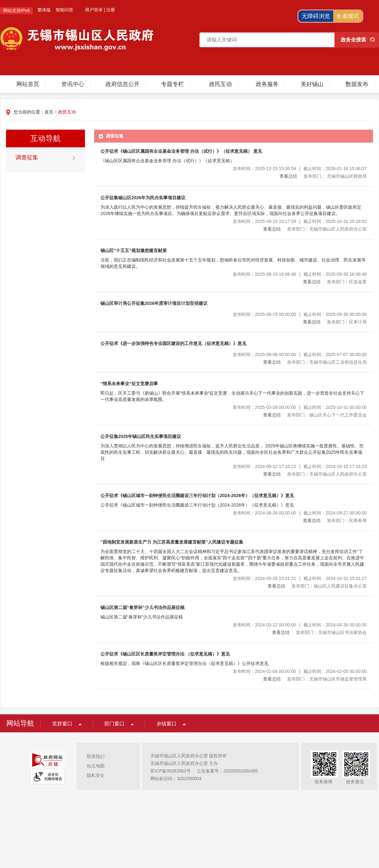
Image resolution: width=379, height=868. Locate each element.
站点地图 (96, 766)
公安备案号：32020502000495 (227, 771)
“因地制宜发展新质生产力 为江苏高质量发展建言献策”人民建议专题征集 (172, 542)
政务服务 (267, 84)
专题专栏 (172, 84)
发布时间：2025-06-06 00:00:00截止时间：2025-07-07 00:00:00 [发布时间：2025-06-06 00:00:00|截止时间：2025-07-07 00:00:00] (300, 354)
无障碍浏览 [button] (316, 16)
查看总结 (288, 176)
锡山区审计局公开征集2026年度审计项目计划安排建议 (154, 303)
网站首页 (28, 84)
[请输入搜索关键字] (267, 40)
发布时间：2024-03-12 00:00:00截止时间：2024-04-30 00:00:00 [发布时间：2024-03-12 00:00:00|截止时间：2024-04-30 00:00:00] (300, 625)
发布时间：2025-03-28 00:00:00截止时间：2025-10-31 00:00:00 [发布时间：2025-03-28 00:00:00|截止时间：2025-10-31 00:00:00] (300, 407)
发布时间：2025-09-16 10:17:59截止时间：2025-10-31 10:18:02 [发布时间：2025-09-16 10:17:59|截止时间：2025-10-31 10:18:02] (300, 221)
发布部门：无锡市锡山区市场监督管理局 (327, 679)
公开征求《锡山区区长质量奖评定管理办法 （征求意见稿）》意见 (165, 654)
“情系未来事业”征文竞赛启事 (129, 384)
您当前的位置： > (45, 112)
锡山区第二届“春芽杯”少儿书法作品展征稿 (142, 607)
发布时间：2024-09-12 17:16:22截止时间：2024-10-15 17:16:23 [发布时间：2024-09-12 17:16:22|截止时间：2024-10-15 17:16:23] (300, 466)
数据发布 (357, 84)
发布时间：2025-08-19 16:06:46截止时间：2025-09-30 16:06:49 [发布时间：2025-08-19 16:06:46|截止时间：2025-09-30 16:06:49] (300, 274)
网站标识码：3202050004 (176, 779)
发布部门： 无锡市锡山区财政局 (335, 176)
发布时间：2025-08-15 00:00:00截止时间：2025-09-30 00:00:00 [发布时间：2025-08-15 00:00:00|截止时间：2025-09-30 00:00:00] (300, 314)
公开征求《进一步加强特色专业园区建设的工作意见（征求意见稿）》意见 (173, 343)
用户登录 (94, 10)
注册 (111, 10)
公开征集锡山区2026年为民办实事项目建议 (143, 198)
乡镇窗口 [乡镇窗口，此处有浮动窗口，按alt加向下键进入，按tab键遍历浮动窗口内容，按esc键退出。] (166, 724)
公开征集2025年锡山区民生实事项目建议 (141, 436)
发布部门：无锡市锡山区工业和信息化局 (327, 362)
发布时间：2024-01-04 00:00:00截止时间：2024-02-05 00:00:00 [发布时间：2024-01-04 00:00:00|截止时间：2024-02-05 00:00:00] (300, 671)
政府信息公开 (123, 84)
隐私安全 (96, 775)
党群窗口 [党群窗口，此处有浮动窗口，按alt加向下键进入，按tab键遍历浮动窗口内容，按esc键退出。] (62, 724)
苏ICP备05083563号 (171, 771)
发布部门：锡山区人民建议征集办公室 (329, 586)
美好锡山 (312, 84)
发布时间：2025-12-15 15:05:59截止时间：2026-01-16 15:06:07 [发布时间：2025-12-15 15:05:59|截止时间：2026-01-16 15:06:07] (300, 169)
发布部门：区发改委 (347, 282)
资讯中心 (73, 84)
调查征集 (27, 157)
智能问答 (64, 10)
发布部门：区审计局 (347, 322)
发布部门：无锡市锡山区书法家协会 (331, 632)
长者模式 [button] (348, 16)
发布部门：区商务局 (347, 520)
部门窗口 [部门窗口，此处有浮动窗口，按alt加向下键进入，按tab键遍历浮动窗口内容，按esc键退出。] (114, 724)
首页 (49, 112)
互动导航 (45, 139)
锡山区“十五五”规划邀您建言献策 (134, 250)
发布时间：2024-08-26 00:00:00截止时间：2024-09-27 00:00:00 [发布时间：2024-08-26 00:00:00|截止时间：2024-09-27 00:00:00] (300, 513)
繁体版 (44, 10)
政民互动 (220, 84)
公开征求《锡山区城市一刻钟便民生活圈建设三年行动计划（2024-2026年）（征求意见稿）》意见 (197, 496)
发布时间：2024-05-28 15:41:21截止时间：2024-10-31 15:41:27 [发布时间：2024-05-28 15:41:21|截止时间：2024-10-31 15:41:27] (300, 578)
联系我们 (96, 756)
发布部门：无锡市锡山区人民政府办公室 (327, 229)
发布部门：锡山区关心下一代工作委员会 (327, 415)
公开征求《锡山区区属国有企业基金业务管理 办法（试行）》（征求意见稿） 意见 (181, 151)
